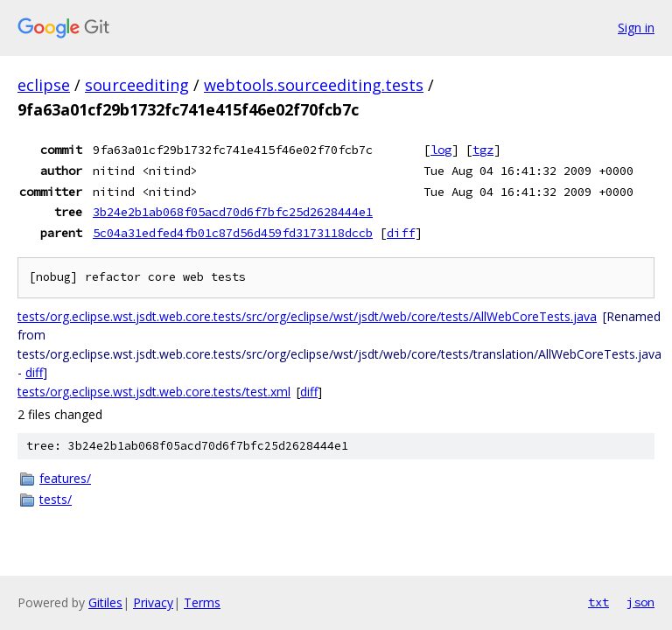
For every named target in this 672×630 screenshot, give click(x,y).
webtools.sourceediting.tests (314, 85)
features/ (65, 478)
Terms (202, 602)
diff (401, 233)
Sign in (636, 28)
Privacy (153, 602)
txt (598, 602)
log (441, 150)
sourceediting (137, 85)
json (640, 602)
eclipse (44, 85)
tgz (483, 150)
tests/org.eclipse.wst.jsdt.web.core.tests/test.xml (154, 392)
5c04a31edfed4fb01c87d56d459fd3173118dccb (233, 233)
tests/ (56, 499)
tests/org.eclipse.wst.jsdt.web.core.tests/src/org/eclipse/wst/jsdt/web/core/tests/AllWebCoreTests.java (307, 316)
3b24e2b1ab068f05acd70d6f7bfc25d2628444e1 (233, 212)
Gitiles (105, 602)
